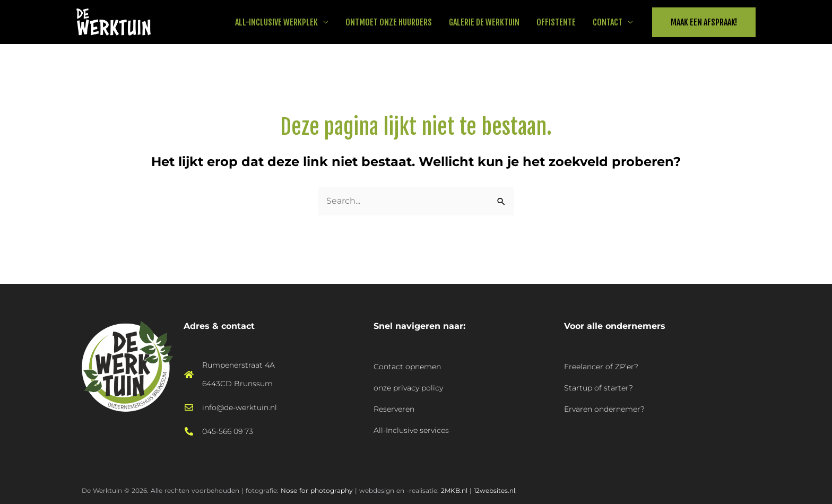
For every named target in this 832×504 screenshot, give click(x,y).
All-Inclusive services (411, 430)
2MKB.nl (454, 490)
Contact (608, 22)
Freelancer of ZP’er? (601, 367)
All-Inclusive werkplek (276, 22)
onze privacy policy (408, 388)
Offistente (556, 22)
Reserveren (394, 409)
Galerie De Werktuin (484, 22)
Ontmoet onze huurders (389, 22)
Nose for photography (317, 490)
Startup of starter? (599, 388)
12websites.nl (495, 490)
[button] (704, 22)
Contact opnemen (407, 367)
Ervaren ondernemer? (604, 409)
